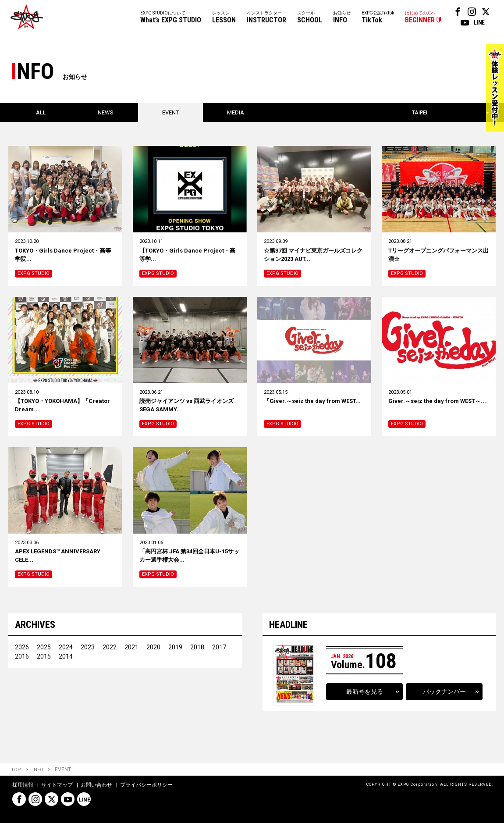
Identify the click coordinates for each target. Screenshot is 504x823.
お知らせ (342, 18)
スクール (310, 18)
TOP (16, 770)
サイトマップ (57, 785)
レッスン (224, 18)
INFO (38, 770)
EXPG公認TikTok (378, 18)
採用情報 (23, 785)
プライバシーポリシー (146, 785)
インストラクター (266, 18)
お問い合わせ (96, 785)
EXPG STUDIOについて (171, 18)
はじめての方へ (420, 18)
